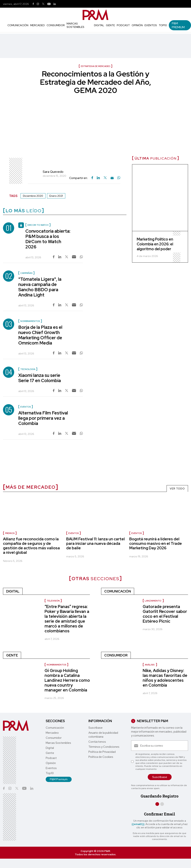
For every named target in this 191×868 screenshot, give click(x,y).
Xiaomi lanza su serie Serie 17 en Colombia (40, 378)
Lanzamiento (153, 601)
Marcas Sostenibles (75, 25)
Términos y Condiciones (104, 747)
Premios (10, 533)
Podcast (123, 25)
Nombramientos (56, 665)
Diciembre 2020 (33, 196)
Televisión (53, 601)
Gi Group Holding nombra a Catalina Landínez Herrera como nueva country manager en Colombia (67, 680)
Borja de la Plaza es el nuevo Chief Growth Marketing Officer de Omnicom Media (40, 335)
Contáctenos (97, 742)
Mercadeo (37, 25)
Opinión (137, 25)
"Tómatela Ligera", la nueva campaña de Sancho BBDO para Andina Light (40, 287)
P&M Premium (178, 25)
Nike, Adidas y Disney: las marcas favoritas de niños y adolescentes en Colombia (165, 678)
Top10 (163, 25)
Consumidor (56, 25)
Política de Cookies (101, 757)
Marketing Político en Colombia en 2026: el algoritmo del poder (155, 244)
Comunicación (18, 25)
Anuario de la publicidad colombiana (103, 735)
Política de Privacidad (102, 752)
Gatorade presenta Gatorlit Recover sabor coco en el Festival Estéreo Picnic (165, 614)
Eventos (151, 25)
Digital (99, 25)
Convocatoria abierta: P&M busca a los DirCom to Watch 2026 (48, 239)
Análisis (150, 665)
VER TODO (177, 489)
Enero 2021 (56, 196)
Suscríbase (95, 728)
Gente (110, 25)
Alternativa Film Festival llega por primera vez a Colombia (43, 418)
